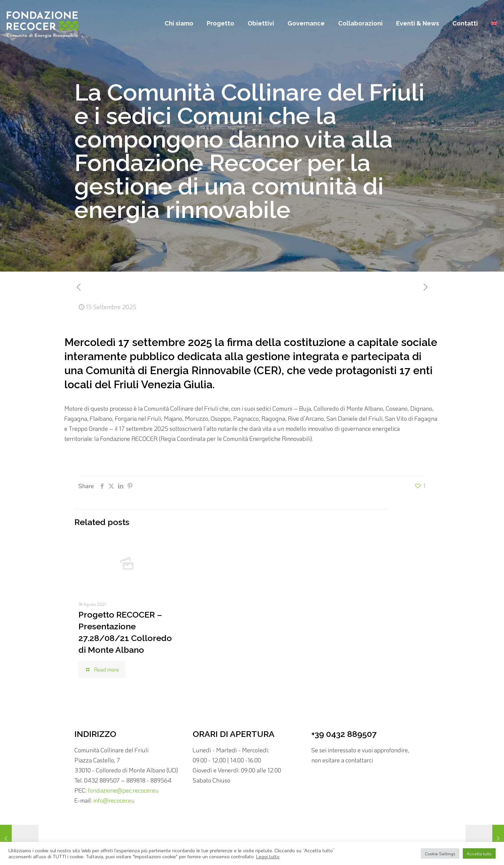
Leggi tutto (268, 856)
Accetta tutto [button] (479, 853)
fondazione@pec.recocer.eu (123, 790)
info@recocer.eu (114, 800)
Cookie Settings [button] (440, 853)
